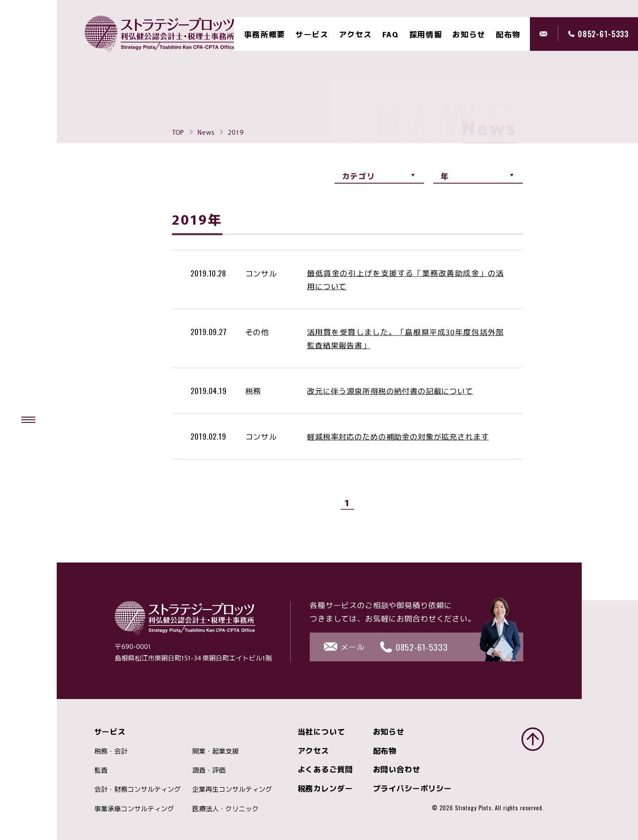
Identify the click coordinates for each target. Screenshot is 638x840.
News (206, 132)
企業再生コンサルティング (232, 789)
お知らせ (469, 34)
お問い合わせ (397, 769)
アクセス (356, 34)
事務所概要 (265, 34)
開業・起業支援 (216, 751)
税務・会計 (111, 751)
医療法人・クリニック (226, 808)
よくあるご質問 (325, 769)
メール (549, 34)
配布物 (385, 750)
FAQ (391, 34)
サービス (312, 34)
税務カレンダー (325, 788)
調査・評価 (209, 770)
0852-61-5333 (603, 34)
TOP (178, 132)
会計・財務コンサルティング (138, 789)
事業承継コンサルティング (134, 808)
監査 (101, 770)
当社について (321, 731)
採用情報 (426, 34)
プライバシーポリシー (413, 788)
